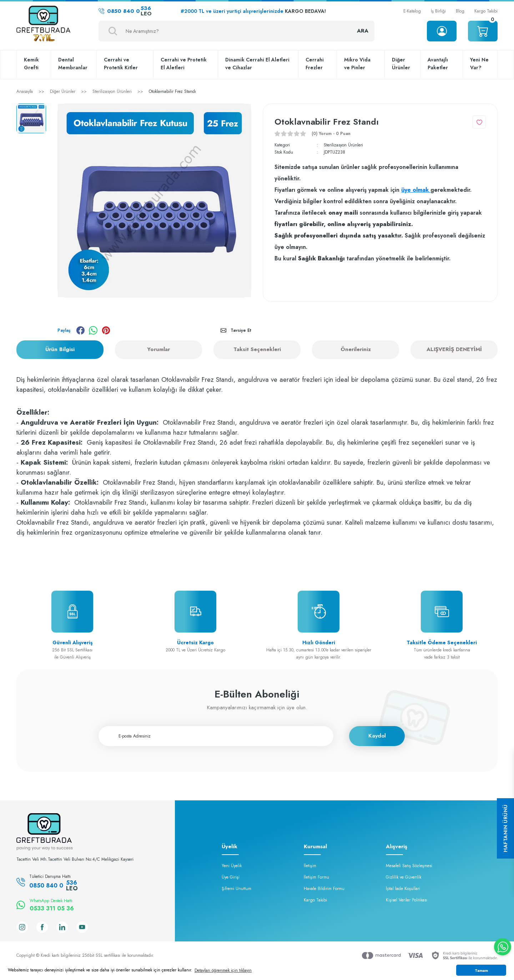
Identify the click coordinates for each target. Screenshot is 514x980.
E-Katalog (412, 11)
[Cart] (483, 31)
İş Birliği (438, 11)
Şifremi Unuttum (236, 889)
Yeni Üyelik (232, 866)
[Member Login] (442, 31)
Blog (460, 11)
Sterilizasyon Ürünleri (343, 145)
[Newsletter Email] (216, 736)
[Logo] (43, 24)
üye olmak (416, 190)
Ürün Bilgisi (60, 349)
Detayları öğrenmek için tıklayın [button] (223, 970)
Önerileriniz (356, 349)
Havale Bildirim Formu (324, 889)
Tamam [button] (481, 970)
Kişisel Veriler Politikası (407, 900)
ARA (363, 31)
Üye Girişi (231, 877)
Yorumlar (158, 349)
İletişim (310, 866)
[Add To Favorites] (479, 122)
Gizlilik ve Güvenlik (404, 877)
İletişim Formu (316, 877)
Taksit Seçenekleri (257, 349)
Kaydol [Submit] (377, 736)
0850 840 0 (125, 11)
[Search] (236, 31)
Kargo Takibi (486, 11)
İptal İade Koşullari (403, 889)
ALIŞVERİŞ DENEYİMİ (454, 349)
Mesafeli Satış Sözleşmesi (409, 866)
